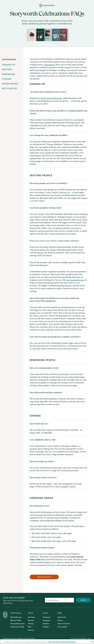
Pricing (31, 624)
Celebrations (49, 65)
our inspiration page (76, 280)
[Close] (92, 642)
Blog (30, 627)
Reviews (31, 620)
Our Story (32, 617)
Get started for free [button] (44, 577)
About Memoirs (16, 617)
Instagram (47, 620)
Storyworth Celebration (51, 98)
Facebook (46, 617)
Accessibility (62, 627)
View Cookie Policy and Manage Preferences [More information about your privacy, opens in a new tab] (62, 642)
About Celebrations (18, 624)
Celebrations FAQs (17, 627)
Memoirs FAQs (16, 620)
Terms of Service (64, 624)
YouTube (46, 627)
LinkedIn (46, 624)
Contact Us (62, 617)
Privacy (60, 620)
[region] (47, 642)
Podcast (31, 630)
